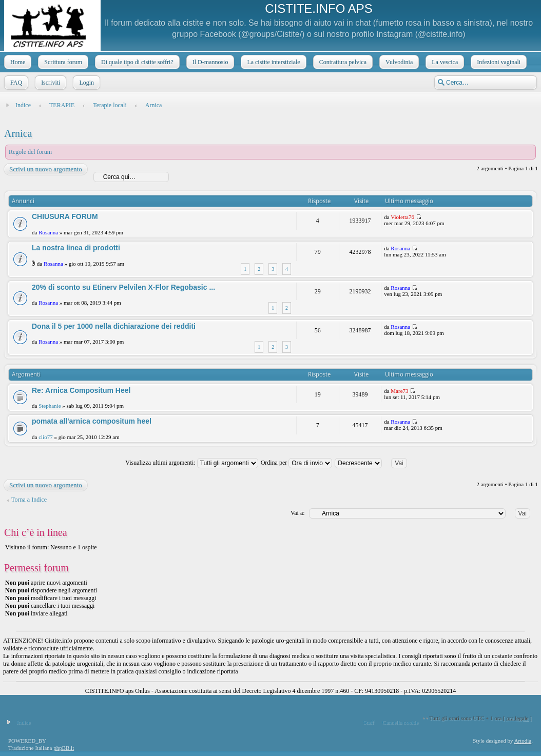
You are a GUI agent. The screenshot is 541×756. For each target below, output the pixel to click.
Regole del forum (30, 152)
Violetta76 (402, 217)
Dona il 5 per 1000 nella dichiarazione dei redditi (114, 326)
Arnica (154, 105)
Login (85, 83)
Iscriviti (50, 83)
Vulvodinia (398, 62)
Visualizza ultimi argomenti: (191, 463)
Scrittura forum (62, 62)
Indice (23, 105)
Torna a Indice (29, 500)
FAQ (15, 83)
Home (17, 62)
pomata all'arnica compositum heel (92, 421)
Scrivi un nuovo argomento (45, 169)
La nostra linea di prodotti (76, 248)
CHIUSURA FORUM (65, 216)
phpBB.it (64, 748)
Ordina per (297, 463)
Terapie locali (110, 105)
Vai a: (298, 513)
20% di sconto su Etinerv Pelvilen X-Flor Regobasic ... (123, 287)
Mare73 (399, 391)
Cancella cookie (401, 722)
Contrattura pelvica (342, 62)
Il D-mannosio (209, 62)
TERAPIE (62, 105)
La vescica (444, 62)
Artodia (523, 741)
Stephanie (50, 406)
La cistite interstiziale (272, 62)
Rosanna (48, 232)
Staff (368, 722)
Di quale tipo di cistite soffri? (136, 62)
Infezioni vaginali (498, 62)
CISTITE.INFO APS (318, 8)
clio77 (46, 437)
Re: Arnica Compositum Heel (81, 390)
